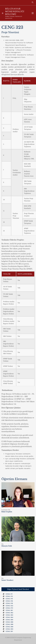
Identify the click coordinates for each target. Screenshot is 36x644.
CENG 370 (9, 608)
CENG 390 (9, 629)
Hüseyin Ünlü (7, 546)
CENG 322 (9, 606)
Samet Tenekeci (7, 580)
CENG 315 (9, 599)
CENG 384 (9, 617)
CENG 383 (9, 615)
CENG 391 (9, 631)
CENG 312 (9, 596)
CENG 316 (9, 601)
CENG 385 (9, 620)
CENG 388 (9, 624)
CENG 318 (9, 603)
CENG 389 (9, 627)
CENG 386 (9, 622)
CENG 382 (9, 613)
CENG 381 (9, 610)
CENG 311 (9, 594)
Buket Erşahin (7, 512)
